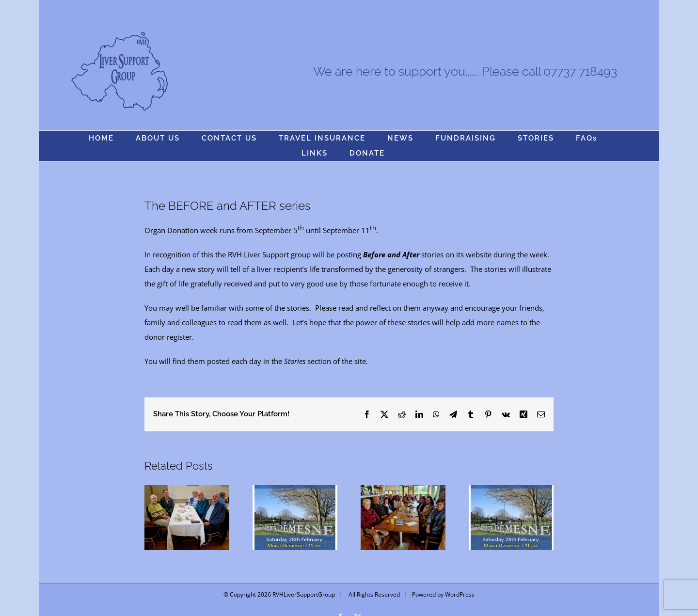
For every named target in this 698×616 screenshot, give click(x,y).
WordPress (460, 594)
